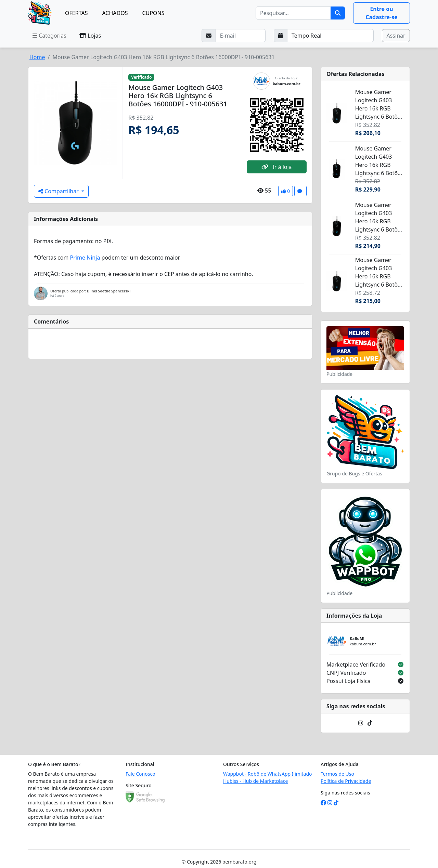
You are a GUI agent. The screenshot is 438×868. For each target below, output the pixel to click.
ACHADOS (115, 13)
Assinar (396, 36)
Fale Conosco (140, 774)
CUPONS (153, 13)
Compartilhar (59, 191)
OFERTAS (76, 13)
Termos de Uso (337, 774)
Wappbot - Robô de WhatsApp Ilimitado (268, 774)
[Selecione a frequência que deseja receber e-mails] (331, 36)
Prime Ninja (85, 258)
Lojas (90, 36)
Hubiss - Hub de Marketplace (255, 781)
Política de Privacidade (346, 781)
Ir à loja (276, 167)
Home (37, 57)
